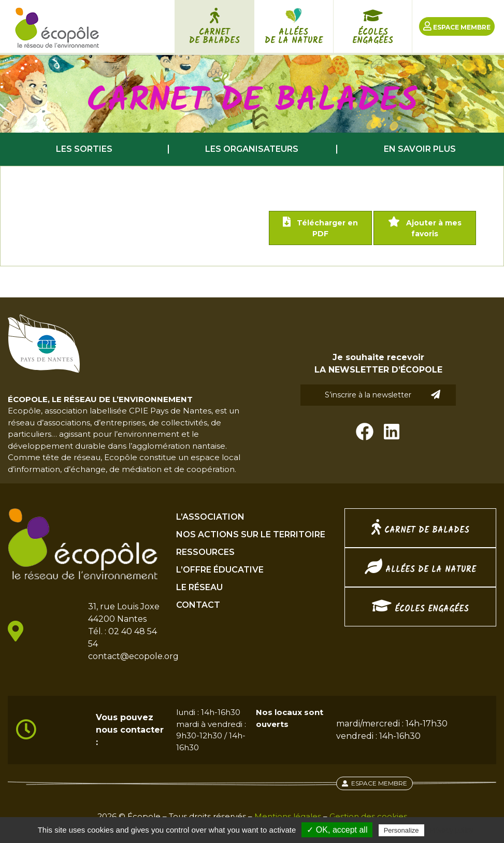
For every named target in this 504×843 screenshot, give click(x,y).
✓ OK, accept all (337, 830)
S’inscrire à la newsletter (383, 395)
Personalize (401, 830)
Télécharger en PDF (320, 227)
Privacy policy (452, 830)
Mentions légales (288, 816)
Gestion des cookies (368, 816)
